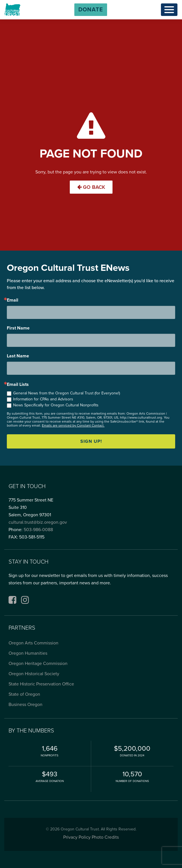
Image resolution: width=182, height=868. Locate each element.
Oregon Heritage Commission (38, 664)
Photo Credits (105, 837)
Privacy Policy (77, 837)
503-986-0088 (38, 530)
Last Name (18, 356)
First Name (18, 328)
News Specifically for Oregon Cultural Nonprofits (56, 405)
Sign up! (91, 441)
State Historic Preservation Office (41, 684)
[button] (91, 10)
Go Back (91, 187)
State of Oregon (24, 694)
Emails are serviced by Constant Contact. (73, 425)
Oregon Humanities (28, 653)
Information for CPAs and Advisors (43, 399)
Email (13, 300)
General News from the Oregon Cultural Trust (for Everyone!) (67, 393)
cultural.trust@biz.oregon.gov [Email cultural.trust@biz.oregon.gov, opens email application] (38, 522)
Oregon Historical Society (34, 674)
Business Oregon (25, 705)
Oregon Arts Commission (33, 643)
